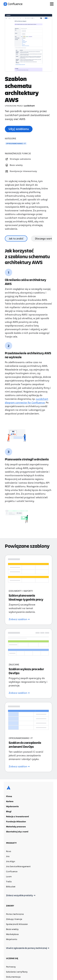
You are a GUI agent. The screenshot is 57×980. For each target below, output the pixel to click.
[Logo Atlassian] (9, 789)
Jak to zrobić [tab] (16, 238)
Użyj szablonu (19, 129)
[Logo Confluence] (13, 4)
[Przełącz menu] (52, 4)
